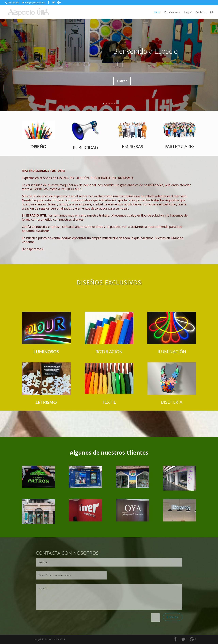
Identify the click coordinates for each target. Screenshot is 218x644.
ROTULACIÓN (109, 352)
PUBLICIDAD (85, 147)
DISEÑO (38, 146)
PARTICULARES (180, 146)
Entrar (122, 81)
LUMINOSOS (46, 352)
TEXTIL (109, 402)
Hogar (188, 12)
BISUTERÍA (172, 402)
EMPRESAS (133, 146)
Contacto (201, 12)
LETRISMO (46, 402)
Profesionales (172, 12)
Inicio (157, 12)
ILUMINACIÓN (172, 352)
